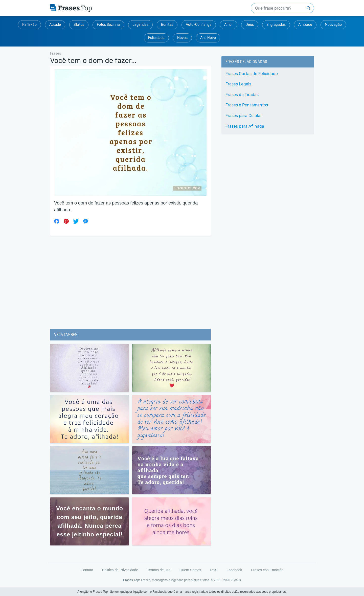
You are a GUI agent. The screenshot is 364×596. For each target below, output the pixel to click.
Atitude (55, 25)
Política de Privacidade (120, 570)
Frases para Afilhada (245, 126)
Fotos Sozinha (108, 25)
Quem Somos (190, 570)
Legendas (140, 25)
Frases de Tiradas (242, 95)
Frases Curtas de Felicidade (252, 74)
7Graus (236, 580)
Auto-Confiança (199, 25)
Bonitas (167, 25)
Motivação (333, 25)
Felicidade (156, 38)
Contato (87, 570)
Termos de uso (159, 570)
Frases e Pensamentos (247, 105)
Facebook (234, 570)
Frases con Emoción (267, 570)
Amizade (305, 25)
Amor (229, 25)
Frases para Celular (244, 116)
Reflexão (29, 25)
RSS (214, 570)
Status (79, 25)
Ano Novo (208, 38)
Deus (250, 25)
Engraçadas (276, 25)
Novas (182, 38)
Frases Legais (238, 84)
